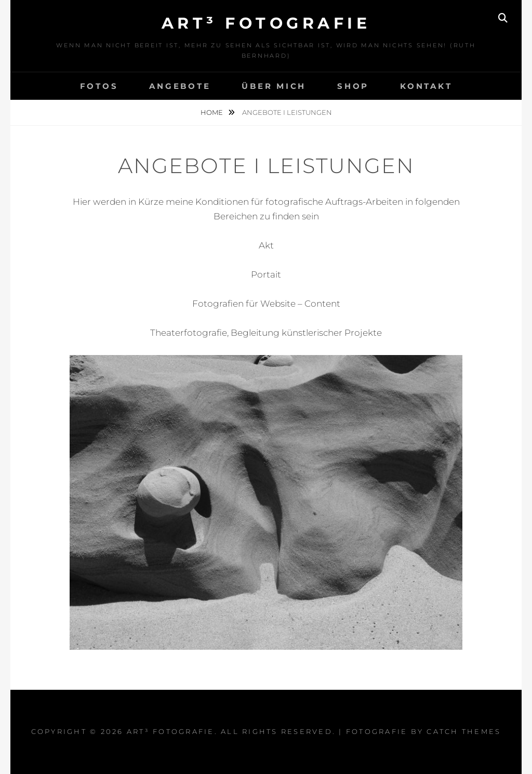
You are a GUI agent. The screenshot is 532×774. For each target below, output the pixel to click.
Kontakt (426, 86)
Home (212, 112)
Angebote (180, 86)
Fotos (99, 86)
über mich (274, 86)
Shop (353, 86)
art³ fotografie (266, 23)
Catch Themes (464, 731)
